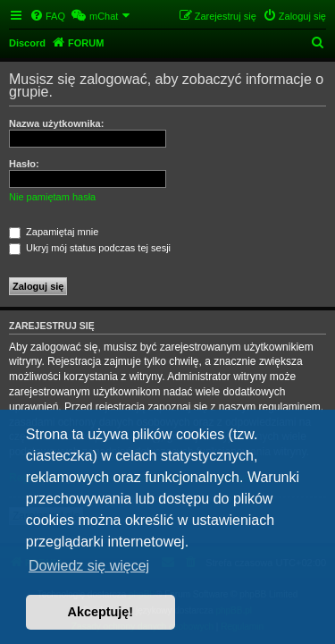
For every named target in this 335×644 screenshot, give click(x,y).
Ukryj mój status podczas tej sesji (90, 248)
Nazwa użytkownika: (56, 123)
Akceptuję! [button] (101, 612)
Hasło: (24, 164)
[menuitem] (47, 16)
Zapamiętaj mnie (54, 232)
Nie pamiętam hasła (52, 197)
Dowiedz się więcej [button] (89, 566)
